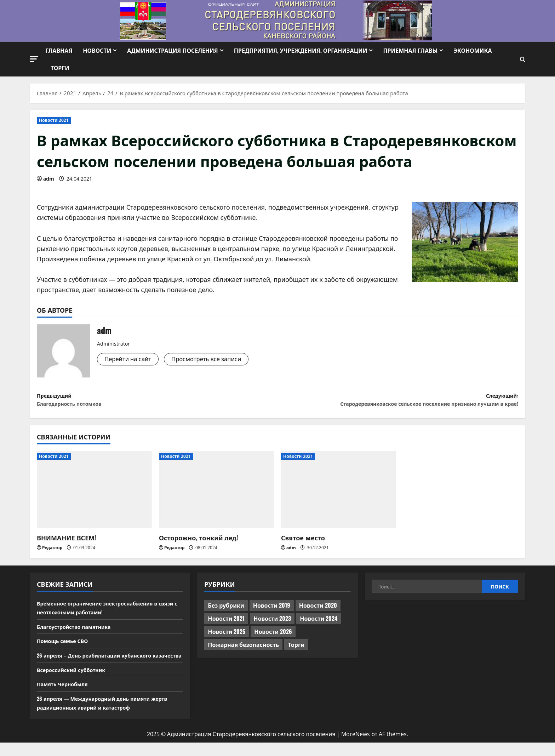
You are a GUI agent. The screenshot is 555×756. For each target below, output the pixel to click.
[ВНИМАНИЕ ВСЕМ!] (94, 494)
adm (49, 179)
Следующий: (398, 402)
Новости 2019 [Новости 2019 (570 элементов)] (272, 610)
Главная (59, 50)
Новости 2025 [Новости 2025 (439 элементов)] (227, 636)
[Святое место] (339, 494)
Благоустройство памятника (78, 631)
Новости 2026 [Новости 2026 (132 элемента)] (273, 636)
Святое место (303, 542)
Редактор (52, 552)
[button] (34, 59)
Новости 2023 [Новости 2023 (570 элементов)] (272, 623)
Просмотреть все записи (214, 359)
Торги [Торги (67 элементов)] (296, 649)
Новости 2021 (54, 120)
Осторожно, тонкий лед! (199, 542)
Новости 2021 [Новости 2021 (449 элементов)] (226, 623)
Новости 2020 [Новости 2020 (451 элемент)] (318, 610)
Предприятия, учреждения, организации (301, 50)
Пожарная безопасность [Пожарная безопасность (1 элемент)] (243, 649)
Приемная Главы (410, 50)
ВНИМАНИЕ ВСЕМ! (67, 542)
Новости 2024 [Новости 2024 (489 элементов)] (319, 623)
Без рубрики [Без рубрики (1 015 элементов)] (226, 610)
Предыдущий (157, 402)
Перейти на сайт (130, 359)
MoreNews (356, 748)
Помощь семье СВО (65, 645)
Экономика (473, 50)
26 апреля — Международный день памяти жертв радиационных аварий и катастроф (110, 716)
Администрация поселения (172, 50)
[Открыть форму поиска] (523, 59)
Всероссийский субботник (75, 683)
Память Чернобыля (65, 698)
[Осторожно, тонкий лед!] (216, 494)
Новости (97, 50)
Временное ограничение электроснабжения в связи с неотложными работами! (104, 612)
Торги (60, 68)
